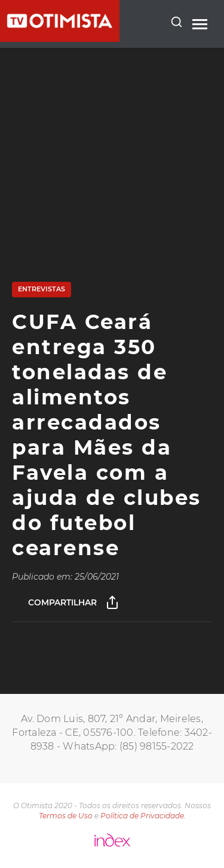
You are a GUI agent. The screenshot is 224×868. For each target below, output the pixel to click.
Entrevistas (42, 289)
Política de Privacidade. (143, 816)
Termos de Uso (66, 816)
